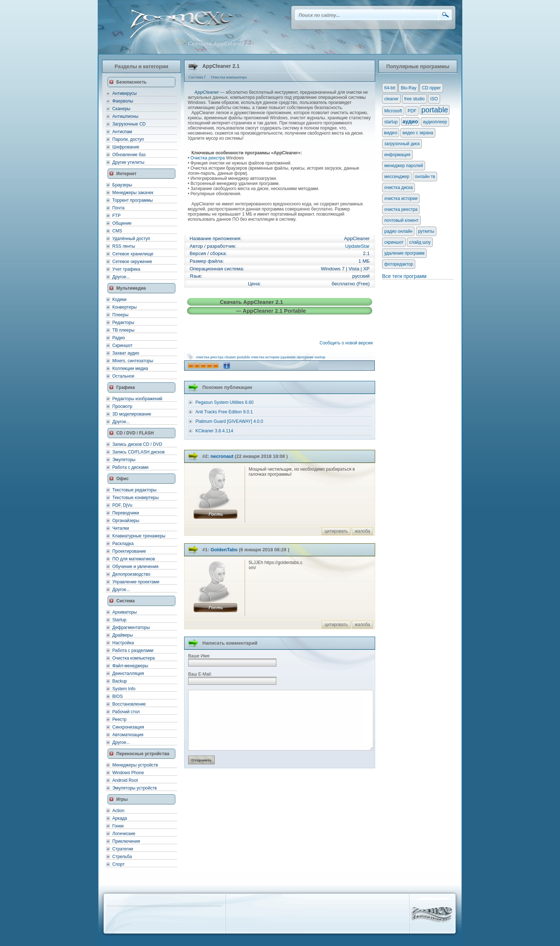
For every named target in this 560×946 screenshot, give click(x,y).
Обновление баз (129, 155)
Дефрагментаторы (131, 628)
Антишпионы (125, 116)
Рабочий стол (126, 712)
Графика (126, 387)
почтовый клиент (401, 220)
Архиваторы (125, 612)
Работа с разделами (133, 650)
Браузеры (122, 185)
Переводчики (126, 513)
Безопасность (131, 82)
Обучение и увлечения (135, 567)
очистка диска (398, 188)
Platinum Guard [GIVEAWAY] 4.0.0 (229, 421)
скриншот (394, 242)
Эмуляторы (124, 460)
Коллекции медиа (130, 368)
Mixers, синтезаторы (133, 361)
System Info (124, 689)
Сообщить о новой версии (347, 343)
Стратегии (123, 849)
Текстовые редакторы (134, 490)
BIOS (118, 696)
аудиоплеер (435, 122)
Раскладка (123, 544)
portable (244, 357)
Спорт (118, 864)
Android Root (125, 780)
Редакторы (123, 323)
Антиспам (122, 132)
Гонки (118, 826)
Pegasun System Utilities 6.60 (224, 402)
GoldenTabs (224, 550)
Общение (122, 223)
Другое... (121, 277)
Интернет (126, 174)
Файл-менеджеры (130, 666)
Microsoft (393, 111)
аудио (410, 121)
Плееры (120, 315)
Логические (124, 834)
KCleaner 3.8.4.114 (214, 431)
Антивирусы (125, 93)
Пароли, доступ (128, 139)
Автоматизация (128, 735)
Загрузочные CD (129, 124)
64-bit (390, 88)
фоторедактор (399, 264)
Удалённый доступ (131, 239)
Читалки (121, 528)
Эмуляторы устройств (135, 788)
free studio (415, 99)
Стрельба (122, 857)
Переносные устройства (143, 754)
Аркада (120, 818)
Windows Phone (128, 773)
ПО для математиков (134, 559)
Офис (122, 479)
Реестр (119, 719)
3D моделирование (132, 414)
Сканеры (121, 109)
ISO (434, 99)
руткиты (426, 231)
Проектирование (129, 551)
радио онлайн (398, 231)
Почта (118, 208)
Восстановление (129, 704)
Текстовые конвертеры (135, 498)
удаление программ (297, 357)
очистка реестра (210, 357)
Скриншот (122, 345)
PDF (412, 111)
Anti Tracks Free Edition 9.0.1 (224, 412)
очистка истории (265, 357)
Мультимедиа (131, 288)
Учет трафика (126, 269)
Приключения (126, 841)
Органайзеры (126, 521)
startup (320, 357)
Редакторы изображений (137, 399)
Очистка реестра (208, 158)
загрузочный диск (402, 144)
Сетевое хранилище (133, 254)
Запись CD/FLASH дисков (139, 452)
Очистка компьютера (133, 658)
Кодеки (119, 300)
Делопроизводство (131, 574)
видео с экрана (418, 133)
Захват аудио (126, 353)
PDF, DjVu (122, 505)
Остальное (123, 376)
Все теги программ (404, 276)
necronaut (222, 456)
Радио (119, 338)
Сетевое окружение (132, 262)
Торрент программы (133, 200)
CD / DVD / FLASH (135, 433)
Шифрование (126, 147)
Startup (119, 620)
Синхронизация (128, 727)
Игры (122, 799)
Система (126, 601)
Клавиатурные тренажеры (139, 536)
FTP (116, 216)
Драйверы (122, 635)
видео (391, 133)
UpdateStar (357, 246)
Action (118, 811)
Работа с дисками (130, 467)
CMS (117, 231)
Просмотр (122, 406)
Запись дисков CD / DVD (137, 444)
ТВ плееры (123, 330)
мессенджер (397, 177)
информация (397, 155)
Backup (120, 681)
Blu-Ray (409, 88)
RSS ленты (124, 246)
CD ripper (431, 88)
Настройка (123, 643)
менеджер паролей (404, 166)
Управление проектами (136, 582)
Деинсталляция (128, 673)
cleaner (230, 357)
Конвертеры (125, 307)
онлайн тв (425, 177)
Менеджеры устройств (135, 765)
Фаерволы (123, 101)
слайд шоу (420, 242)
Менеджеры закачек (133, 193)
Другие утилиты (128, 162)
